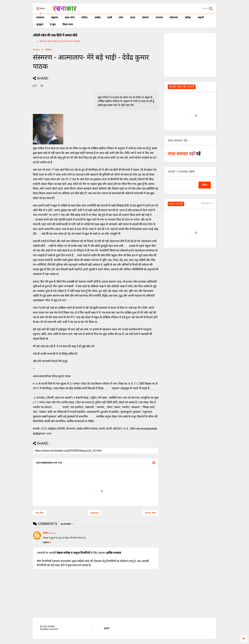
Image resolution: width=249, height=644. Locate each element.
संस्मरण (145, 17)
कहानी (201, 17)
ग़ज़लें (110, 17)
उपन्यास (159, 17)
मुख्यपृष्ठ (95, 513)
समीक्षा (188, 17)
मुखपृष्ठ (107, 628)
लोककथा (174, 17)
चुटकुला (40, 24)
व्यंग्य (121, 17)
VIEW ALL (207, 203)
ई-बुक (53, 24)
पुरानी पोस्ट (151, 513)
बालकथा (40, 17)
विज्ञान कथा (68, 24)
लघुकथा (55, 17)
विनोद (46, 533)
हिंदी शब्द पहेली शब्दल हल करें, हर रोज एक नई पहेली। (60, 41)
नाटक (133, 17)
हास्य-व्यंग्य (70, 17)
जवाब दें (47, 543)
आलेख (97, 17)
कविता (84, 17)
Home (36, 50)
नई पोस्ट (40, 513)
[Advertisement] (190, 55)
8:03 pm (52, 533)
